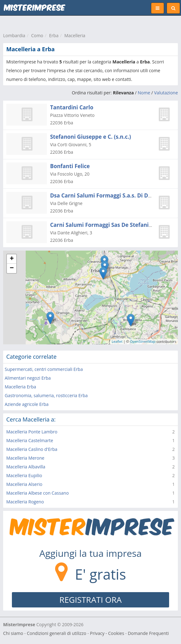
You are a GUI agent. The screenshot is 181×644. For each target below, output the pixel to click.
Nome (144, 93)
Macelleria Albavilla (26, 467)
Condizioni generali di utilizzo (57, 633)
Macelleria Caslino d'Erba (32, 449)
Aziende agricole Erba (27, 404)
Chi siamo (13, 633)
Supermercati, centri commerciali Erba (44, 369)
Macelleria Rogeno (25, 502)
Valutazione (166, 93)
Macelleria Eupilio (24, 475)
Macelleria (75, 35)
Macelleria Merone (25, 458)
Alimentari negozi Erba (28, 378)
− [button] (12, 268)
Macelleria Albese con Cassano (38, 493)
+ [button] (12, 259)
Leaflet (117, 341)
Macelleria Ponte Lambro (32, 432)
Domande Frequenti (148, 633)
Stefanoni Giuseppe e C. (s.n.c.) (90, 137)
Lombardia (14, 35)
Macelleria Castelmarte (30, 440)
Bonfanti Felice (70, 166)
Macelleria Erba (20, 387)
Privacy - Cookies (107, 633)
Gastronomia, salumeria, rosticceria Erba (46, 395)
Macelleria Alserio (24, 484)
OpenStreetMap (143, 341)
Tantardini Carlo (72, 107)
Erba (54, 35)
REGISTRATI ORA (91, 600)
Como (37, 35)
